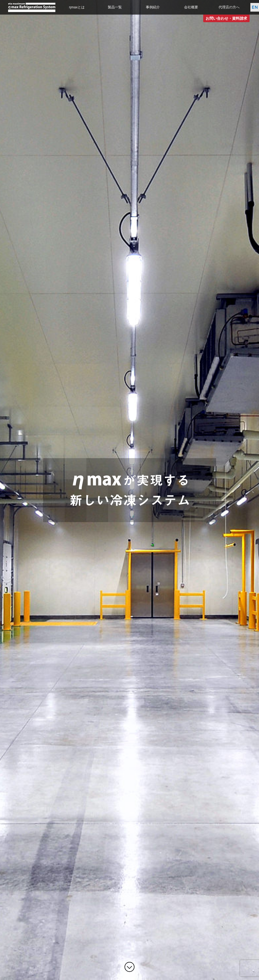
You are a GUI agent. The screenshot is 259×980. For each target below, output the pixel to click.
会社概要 (191, 7)
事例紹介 (153, 7)
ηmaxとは (77, 7)
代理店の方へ (229, 7)
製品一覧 (115, 7)
